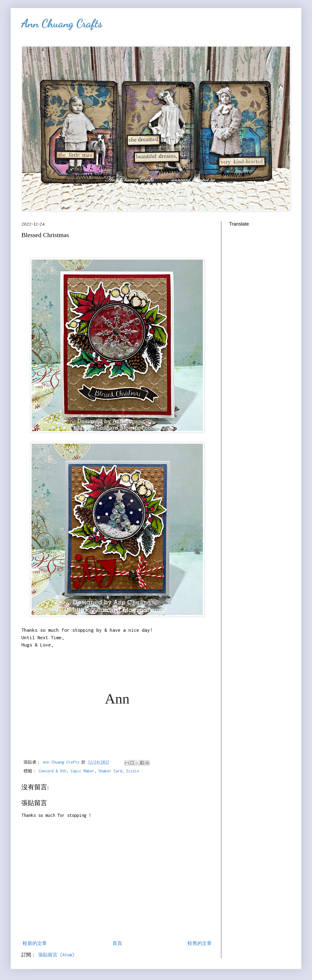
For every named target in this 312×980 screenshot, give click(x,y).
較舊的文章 (200, 943)
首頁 (117, 943)
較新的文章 (35, 943)
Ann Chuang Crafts (62, 23)
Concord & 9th (52, 771)
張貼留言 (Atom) (56, 955)
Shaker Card (110, 771)
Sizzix (133, 771)
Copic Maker (82, 771)
